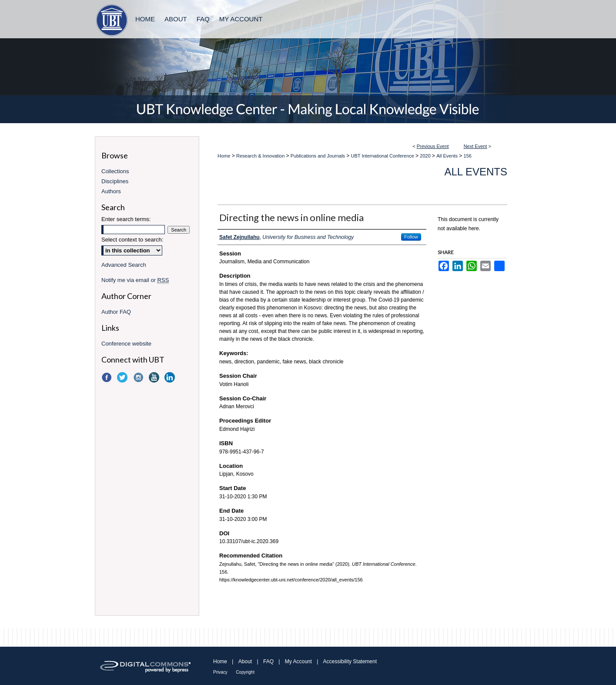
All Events (448, 156)
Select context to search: (132, 240)
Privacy (220, 672)
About (245, 661)
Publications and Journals (318, 156)
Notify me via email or (135, 280)
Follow (411, 237)
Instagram (139, 377)
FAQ (268, 661)
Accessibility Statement (350, 661)
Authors (111, 191)
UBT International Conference (383, 156)
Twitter (123, 377)
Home (224, 156)
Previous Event (433, 146)
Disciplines (115, 181)
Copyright (245, 672)
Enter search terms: (126, 219)
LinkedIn (171, 377)
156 (468, 156)
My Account (298, 661)
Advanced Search (124, 265)
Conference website (126, 344)
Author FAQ (116, 312)
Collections (115, 171)
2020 (426, 156)
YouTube (155, 377)
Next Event (475, 146)
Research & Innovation (261, 156)
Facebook (107, 377)
